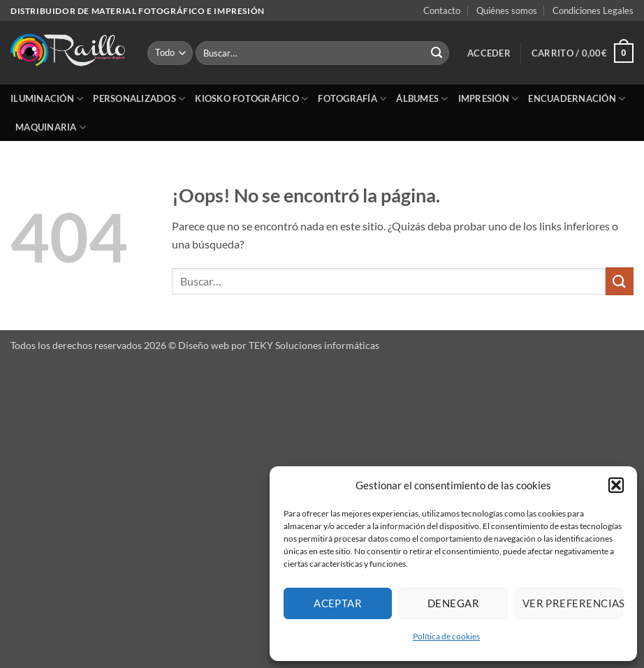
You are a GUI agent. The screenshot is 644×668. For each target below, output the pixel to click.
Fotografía (352, 99)
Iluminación (47, 99)
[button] (616, 485)
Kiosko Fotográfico (251, 99)
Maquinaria (51, 127)
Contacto (442, 10)
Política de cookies (446, 636)
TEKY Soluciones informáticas (314, 345)
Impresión (489, 99)
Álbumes (422, 99)
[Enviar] (437, 53)
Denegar (453, 603)
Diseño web (204, 345)
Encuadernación (577, 99)
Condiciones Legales (593, 10)
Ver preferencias (573, 603)
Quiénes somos (507, 10)
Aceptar (338, 603)
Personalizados (139, 99)
